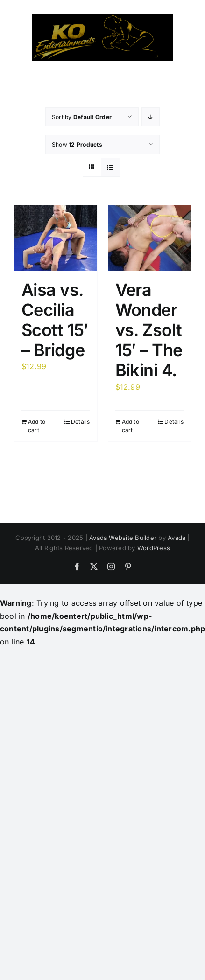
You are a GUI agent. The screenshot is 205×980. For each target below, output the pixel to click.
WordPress (154, 548)
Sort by (82, 117)
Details (81, 422)
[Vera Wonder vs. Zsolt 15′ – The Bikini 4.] (150, 238)
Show (77, 144)
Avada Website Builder (123, 538)
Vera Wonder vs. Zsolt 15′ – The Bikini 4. (149, 330)
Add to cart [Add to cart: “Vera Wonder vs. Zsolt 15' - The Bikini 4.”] (131, 426)
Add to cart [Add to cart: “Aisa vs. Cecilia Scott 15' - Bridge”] (37, 426)
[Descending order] (151, 117)
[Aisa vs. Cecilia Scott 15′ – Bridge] (56, 238)
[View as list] (110, 167)
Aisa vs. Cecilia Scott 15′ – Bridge (55, 320)
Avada (177, 538)
